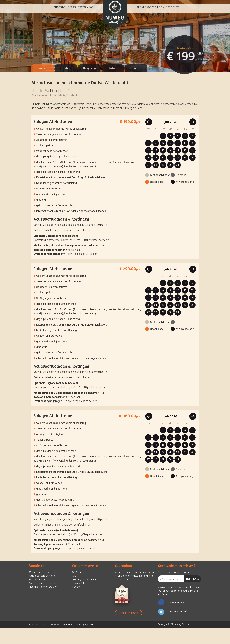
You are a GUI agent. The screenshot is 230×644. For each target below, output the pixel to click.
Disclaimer (65, 640)
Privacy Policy (79, 599)
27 (148, 181)
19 (192, 166)
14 (156, 166)
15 (163, 166)
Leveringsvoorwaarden (84, 595)
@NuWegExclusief (177, 627)
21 (156, 173)
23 (170, 173)
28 (156, 181)
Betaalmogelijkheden (84, 640)
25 (185, 173)
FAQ (74, 592)
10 (178, 159)
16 (170, 166)
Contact (76, 602)
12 (192, 159)
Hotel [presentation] (66, 84)
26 (192, 173)
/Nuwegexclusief (176, 618)
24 (178, 173)
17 (178, 166)
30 (170, 181)
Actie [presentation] (43, 84)
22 (163, 173)
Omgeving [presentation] (89, 84)
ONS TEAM (78, 588)
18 (185, 166)
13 (148, 166)
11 (185, 159)
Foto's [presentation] (113, 84)
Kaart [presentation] (136, 84)
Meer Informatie (128, 629)
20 (148, 173)
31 (178, 181)
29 (163, 181)
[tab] (43, 84)
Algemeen (34, 640)
